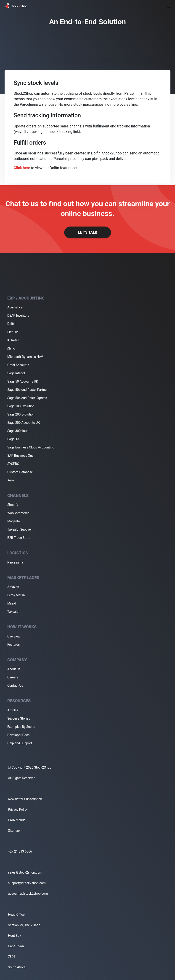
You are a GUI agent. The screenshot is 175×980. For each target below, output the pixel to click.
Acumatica (15, 307)
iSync (11, 348)
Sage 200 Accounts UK (24, 423)
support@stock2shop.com (27, 883)
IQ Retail (13, 340)
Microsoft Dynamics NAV (25, 357)
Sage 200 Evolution (21, 414)
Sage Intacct (16, 373)
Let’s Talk (87, 232)
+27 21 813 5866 (20, 851)
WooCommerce (18, 513)
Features (13, 645)
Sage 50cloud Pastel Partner (28, 390)
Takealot (13, 612)
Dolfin (11, 324)
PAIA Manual (17, 820)
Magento (14, 521)
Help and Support (20, 743)
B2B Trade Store (19, 538)
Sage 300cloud (18, 431)
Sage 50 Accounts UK (23, 381)
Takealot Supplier (20, 529)
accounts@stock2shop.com (28, 894)
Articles (13, 710)
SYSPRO (13, 464)
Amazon (13, 587)
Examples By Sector (21, 727)
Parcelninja (15, 562)
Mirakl (12, 603)
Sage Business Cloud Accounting (31, 447)
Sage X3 (13, 439)
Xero (11, 480)
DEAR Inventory (18, 316)
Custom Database (20, 472)
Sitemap (14, 831)
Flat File (13, 332)
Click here (22, 168)
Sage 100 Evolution (21, 406)
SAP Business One (20, 456)
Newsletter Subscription (25, 799)
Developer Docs (18, 735)
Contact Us (15, 686)
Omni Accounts (18, 365)
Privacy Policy (18, 810)
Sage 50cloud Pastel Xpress (27, 398)
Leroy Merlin (16, 595)
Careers (13, 677)
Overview (14, 636)
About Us (14, 669)
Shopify (13, 505)
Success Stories (19, 718)
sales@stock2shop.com (25, 872)
